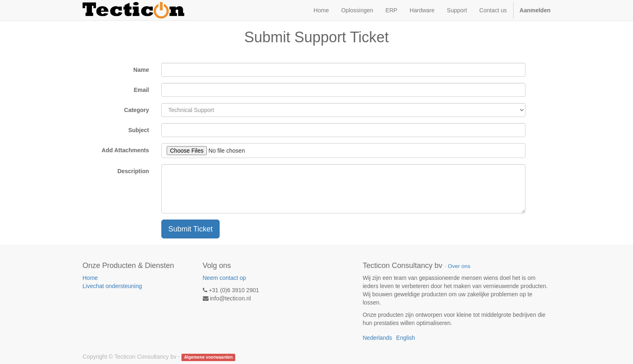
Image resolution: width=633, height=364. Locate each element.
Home (90, 278)
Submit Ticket (190, 229)
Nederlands (378, 338)
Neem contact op (225, 278)
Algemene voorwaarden (208, 357)
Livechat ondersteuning (112, 286)
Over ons (459, 266)
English (406, 338)
